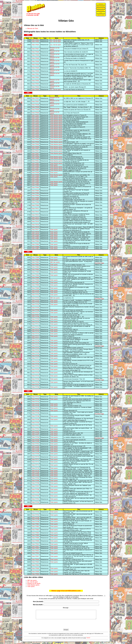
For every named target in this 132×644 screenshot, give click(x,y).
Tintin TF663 (35, 183)
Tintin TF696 (35, 280)
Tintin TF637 (35, 98)
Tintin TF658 (35, 173)
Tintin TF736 (35, 382)
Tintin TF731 (35, 366)
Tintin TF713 (35, 330)
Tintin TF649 (35, 157)
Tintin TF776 (35, 468)
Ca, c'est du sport (56, 40)
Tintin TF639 (35, 110)
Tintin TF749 (35, 419)
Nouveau (101, 4)
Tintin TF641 (35, 115)
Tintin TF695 (35, 278)
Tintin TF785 (35, 481)
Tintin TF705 (35, 304)
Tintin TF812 (35, 548)
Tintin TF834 (35, 574)
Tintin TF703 (35, 298)
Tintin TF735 (35, 379)
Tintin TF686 (35, 247)
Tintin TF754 (35, 431)
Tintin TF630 (35, 71)
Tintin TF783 (35, 476)
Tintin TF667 (35, 200)
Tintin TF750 (35, 423)
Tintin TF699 (35, 288)
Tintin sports (54, 165)
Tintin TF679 (35, 234)
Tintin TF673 (35, 217)
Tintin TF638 (35, 105)
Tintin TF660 (35, 177)
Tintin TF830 (35, 572)
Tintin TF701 (35, 292)
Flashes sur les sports (34, 583)
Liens (101, 13)
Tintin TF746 (35, 411)
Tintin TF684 (35, 244)
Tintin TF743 (35, 404)
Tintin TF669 (35, 205)
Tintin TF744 (35, 406)
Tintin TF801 (35, 524)
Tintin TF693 (35, 272)
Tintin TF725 (35, 353)
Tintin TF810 (35, 544)
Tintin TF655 (35, 167)
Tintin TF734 (35, 376)
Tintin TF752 (35, 426)
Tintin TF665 (35, 196)
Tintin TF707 (35, 313)
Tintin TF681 (35, 237)
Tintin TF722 (35, 348)
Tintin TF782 (35, 474)
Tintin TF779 (35, 471)
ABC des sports (55, 262)
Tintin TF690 (35, 260)
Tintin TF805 (35, 535)
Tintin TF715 (35, 334)
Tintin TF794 (35, 515)
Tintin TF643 (35, 127)
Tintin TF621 (35, 40)
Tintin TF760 (35, 441)
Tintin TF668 (35, 202)
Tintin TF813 (35, 551)
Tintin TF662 (35, 182)
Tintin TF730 (35, 364)
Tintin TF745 (35, 408)
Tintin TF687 (35, 249)
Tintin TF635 (35, 89)
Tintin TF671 (35, 209)
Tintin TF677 (35, 230)
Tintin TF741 (35, 397)
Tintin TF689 (35, 257)
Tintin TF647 (35, 149)
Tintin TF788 (35, 489)
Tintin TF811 (35, 547)
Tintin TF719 (35, 343)
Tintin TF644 (35, 132)
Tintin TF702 (35, 295)
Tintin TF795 (35, 517)
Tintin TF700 (35, 291)
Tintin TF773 (35, 465)
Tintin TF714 (35, 331)
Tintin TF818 (35, 560)
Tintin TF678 (35, 232)
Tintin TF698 (35, 285)
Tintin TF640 (35, 113)
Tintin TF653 (35, 165)
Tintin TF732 (35, 369)
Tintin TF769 (35, 454)
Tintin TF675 (35, 222)
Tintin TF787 (35, 486)
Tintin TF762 (35, 444)
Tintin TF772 (35, 462)
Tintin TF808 (35, 541)
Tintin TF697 (35, 283)
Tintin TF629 (35, 68)
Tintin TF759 (35, 440)
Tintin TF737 (35, 385)
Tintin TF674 (35, 219)
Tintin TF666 (35, 198)
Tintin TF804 (35, 533)
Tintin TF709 (35, 319)
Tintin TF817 (35, 556)
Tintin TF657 (35, 168)
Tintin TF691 (35, 262)
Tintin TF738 (35, 387)
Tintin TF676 (35, 225)
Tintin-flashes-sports (56, 115)
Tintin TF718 (35, 340)
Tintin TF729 (35, 361)
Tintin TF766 (35, 450)
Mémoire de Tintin (33, 28)
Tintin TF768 (35, 451)
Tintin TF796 (35, 519)
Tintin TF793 (35, 512)
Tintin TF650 (35, 158)
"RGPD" (88, 640)
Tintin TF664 (35, 188)
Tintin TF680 (35, 235)
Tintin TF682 (35, 239)
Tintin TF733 (35, 373)
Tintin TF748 (35, 416)
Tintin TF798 (35, 522)
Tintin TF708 (35, 317)
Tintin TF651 (35, 161)
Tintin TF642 (35, 122)
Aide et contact (101, 15)
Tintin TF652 (35, 163)
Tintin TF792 (35, 502)
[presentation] (66, 626)
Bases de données (101, 6)
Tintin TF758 (35, 437)
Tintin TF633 (35, 84)
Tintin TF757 (35, 435)
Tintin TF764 (35, 446)
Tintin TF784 (35, 478)
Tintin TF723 (35, 350)
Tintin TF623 (35, 45)
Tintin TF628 (35, 52)
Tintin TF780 (35, 472)
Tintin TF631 (35, 74)
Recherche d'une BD (101, 8)
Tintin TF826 (35, 568)
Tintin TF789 (35, 493)
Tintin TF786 (35, 483)
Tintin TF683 (35, 241)
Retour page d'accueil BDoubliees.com (66, 591)
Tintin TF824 (35, 562)
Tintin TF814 (35, 553)
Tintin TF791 (35, 499)
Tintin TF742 (35, 399)
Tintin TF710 (35, 322)
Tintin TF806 (35, 538)
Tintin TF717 (35, 336)
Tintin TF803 (35, 530)
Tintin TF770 (35, 457)
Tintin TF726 (35, 356)
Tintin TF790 (35, 496)
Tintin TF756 (35, 433)
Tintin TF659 (35, 175)
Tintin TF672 (35, 212)
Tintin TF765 (35, 448)
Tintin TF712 (35, 327)
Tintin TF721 (35, 345)
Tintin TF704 (35, 302)
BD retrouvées (101, 11)
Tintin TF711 (35, 324)
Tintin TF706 (35, 310)
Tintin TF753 (35, 429)
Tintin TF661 (35, 178)
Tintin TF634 (35, 87)
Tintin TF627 (35, 49)
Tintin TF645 (35, 142)
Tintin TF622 (35, 42)
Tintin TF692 (35, 267)
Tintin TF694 (35, 275)
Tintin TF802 (35, 526)
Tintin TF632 (35, 81)
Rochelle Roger (99, 263)
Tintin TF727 (35, 358)
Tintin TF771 (35, 459)
